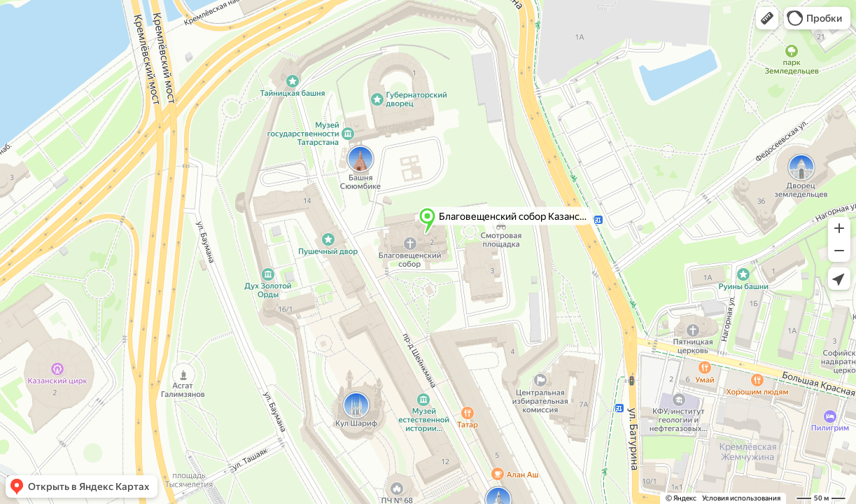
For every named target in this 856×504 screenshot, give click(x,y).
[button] (767, 18)
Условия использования (741, 498)
